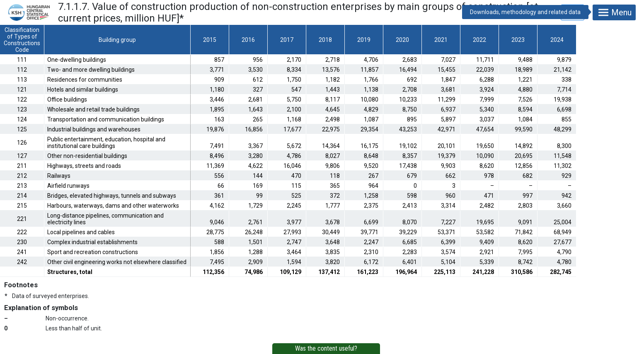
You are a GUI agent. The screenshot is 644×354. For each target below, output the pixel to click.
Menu (614, 12)
